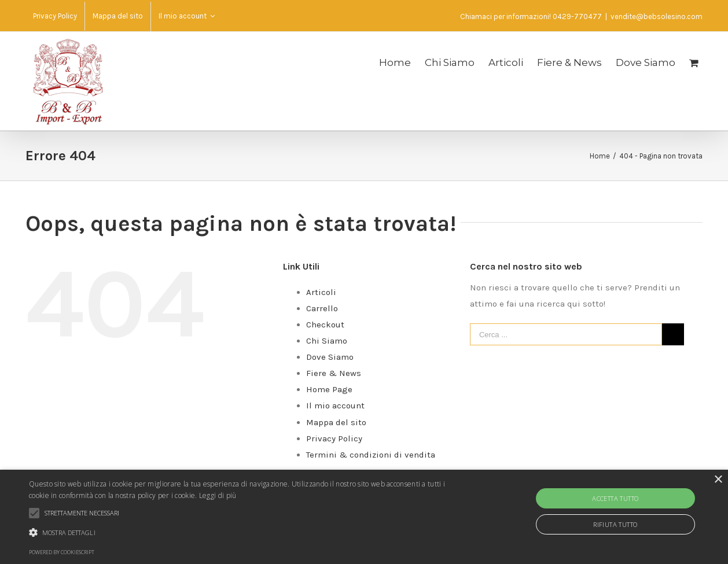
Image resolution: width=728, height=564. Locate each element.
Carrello (322, 308)
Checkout (325, 325)
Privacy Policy (334, 438)
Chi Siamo (327, 341)
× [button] (718, 480)
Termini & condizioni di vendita (371, 455)
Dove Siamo (330, 357)
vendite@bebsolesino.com (657, 16)
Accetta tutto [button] (615, 498)
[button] (247, 533)
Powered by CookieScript (62, 552)
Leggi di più (218, 495)
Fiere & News (334, 373)
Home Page (329, 389)
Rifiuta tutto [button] (615, 524)
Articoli (321, 292)
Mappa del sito (336, 422)
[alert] (364, 517)
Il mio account (335, 406)
